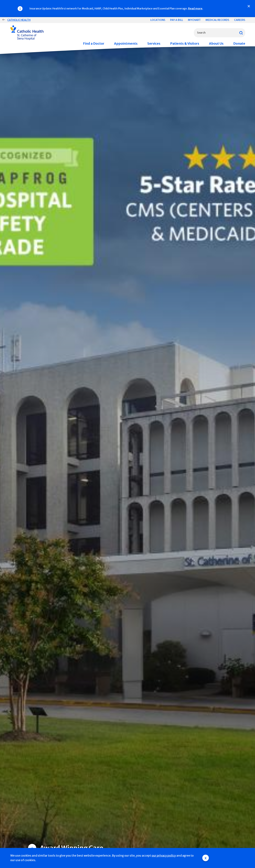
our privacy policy (164, 856)
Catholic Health (19, 20)
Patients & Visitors (185, 43)
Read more (195, 8)
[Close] (249, 6)
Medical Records (217, 20)
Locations (158, 20)
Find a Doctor (94, 43)
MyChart (194, 20)
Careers (240, 20)
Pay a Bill (177, 20)
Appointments (126, 43)
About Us (216, 43)
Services (154, 43)
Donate (239, 43)
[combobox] (220, 33)
